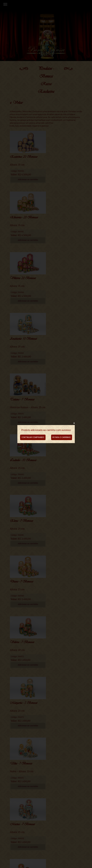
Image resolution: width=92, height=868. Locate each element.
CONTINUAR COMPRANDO (33, 437)
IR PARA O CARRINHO (62, 437)
